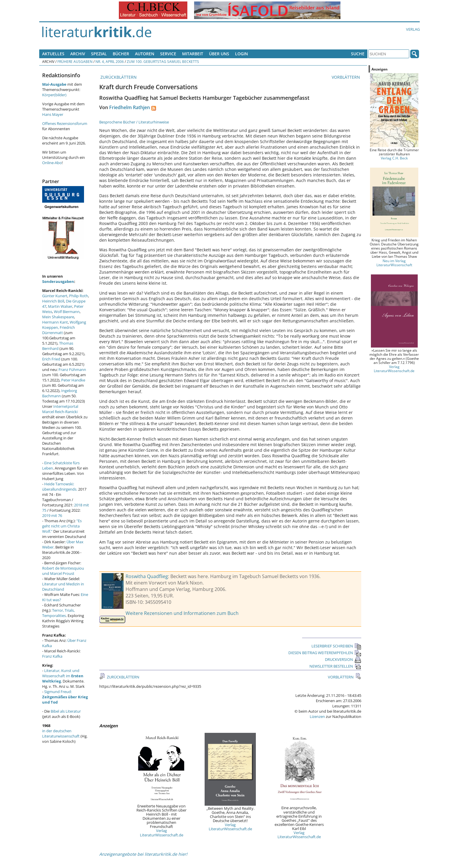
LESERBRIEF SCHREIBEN (336, 646)
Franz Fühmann (72, 369)
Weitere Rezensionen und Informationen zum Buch (182, 613)
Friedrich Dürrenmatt (59, 330)
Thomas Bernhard (58, 346)
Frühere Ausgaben (75, 61)
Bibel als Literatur (66, 711)
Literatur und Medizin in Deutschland (63, 587)
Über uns (219, 54)
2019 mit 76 (52, 515)
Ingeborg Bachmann (60, 393)
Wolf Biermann (67, 312)
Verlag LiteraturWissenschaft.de (162, 833)
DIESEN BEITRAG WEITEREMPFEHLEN (325, 653)
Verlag (413, 29)
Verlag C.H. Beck (394, 158)
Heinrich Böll (53, 301)
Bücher (121, 54)
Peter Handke (73, 380)
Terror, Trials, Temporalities (58, 613)
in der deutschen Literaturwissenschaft (61, 733)
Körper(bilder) (54, 95)
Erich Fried (51, 359)
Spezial (99, 54)
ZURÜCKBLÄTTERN (118, 77)
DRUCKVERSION (343, 659)
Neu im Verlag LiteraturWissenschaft (394, 263)
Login (242, 54)
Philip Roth (79, 296)
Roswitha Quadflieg (147, 576)
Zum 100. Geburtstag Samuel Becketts (163, 61)
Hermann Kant (55, 322)
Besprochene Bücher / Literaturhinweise (134, 122)
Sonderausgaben (58, 281)
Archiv (78, 54)
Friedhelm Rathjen (130, 107)
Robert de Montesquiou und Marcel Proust (63, 571)
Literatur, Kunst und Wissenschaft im (63, 676)
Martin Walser (60, 306)
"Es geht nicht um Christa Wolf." (62, 526)
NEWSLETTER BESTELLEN (335, 666)
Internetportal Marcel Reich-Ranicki (60, 409)
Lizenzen (317, 716)
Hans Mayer (53, 114)
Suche (358, 54)
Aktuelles (53, 54)
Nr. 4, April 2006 (110, 61)
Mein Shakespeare (58, 317)
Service (168, 54)
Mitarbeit (193, 54)
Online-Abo (52, 163)
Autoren (145, 54)
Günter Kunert (55, 296)
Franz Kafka (52, 656)
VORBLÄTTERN (346, 77)
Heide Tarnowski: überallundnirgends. (60, 487)
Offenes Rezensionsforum (65, 123)
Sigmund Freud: (65, 697)
